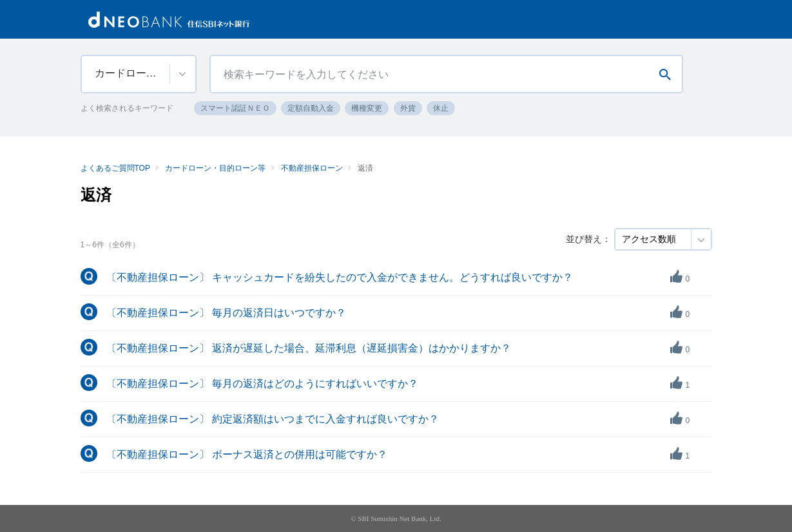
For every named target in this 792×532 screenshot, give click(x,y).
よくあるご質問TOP (115, 168)
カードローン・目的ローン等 (215, 168)
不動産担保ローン (312, 168)
